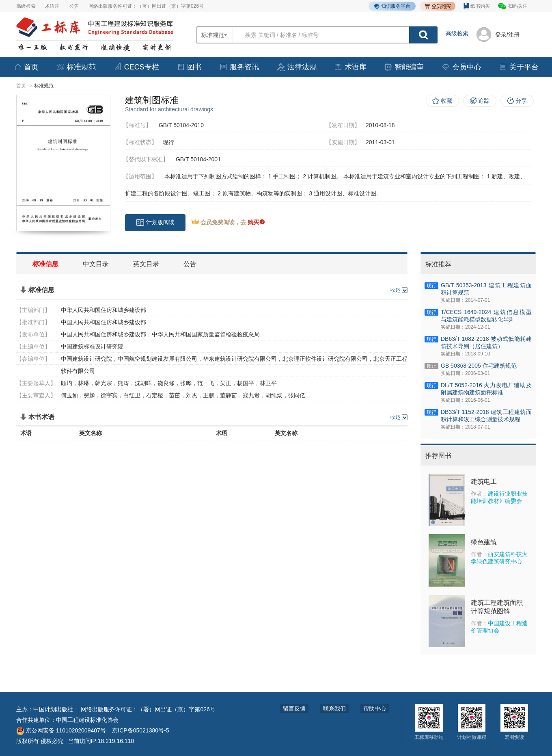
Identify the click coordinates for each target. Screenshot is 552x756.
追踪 (484, 101)
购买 (256, 222)
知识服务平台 (392, 6)
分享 (521, 101)
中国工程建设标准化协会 (87, 720)
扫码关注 (518, 6)
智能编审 (404, 67)
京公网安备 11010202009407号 (61, 730)
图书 (189, 67)
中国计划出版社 (53, 709)
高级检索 (26, 6)
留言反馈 (294, 708)
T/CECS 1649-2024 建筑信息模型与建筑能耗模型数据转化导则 (486, 316)
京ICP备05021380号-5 (140, 730)
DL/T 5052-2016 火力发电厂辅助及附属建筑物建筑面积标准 (486, 389)
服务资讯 (239, 67)
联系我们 (334, 708)
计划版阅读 (155, 223)
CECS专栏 (136, 67)
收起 (395, 290)
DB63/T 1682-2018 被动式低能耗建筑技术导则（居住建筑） (486, 342)
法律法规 (297, 67)
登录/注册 (507, 35)
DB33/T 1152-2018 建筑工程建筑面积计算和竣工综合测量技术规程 (486, 416)
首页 (26, 67)
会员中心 (461, 67)
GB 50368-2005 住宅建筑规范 (479, 366)
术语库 (52, 6)
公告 (74, 6)
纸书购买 (477, 6)
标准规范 (76, 67)
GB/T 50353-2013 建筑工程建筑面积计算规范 (486, 289)
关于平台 (519, 67)
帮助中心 (375, 708)
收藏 (446, 101)
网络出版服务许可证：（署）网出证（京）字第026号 (146, 6)
